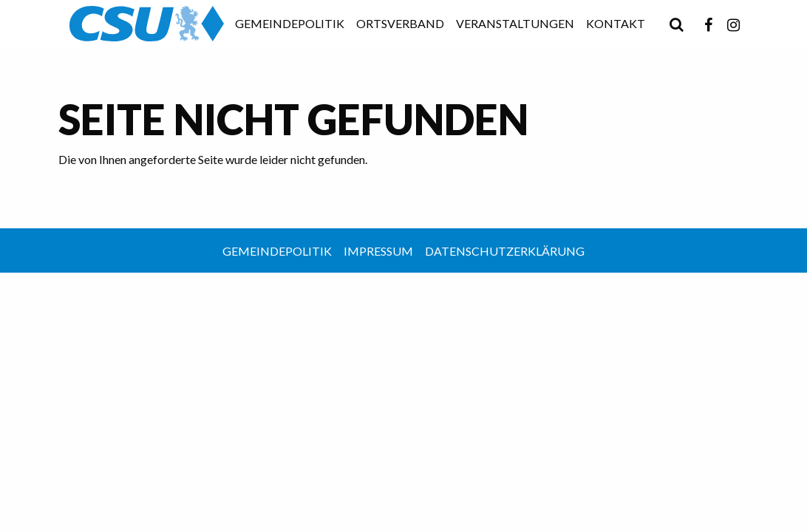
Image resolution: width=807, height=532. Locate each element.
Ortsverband (400, 23)
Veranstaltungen (515, 23)
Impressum (378, 251)
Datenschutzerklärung (505, 251)
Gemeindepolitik (290, 23)
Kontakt (616, 23)
